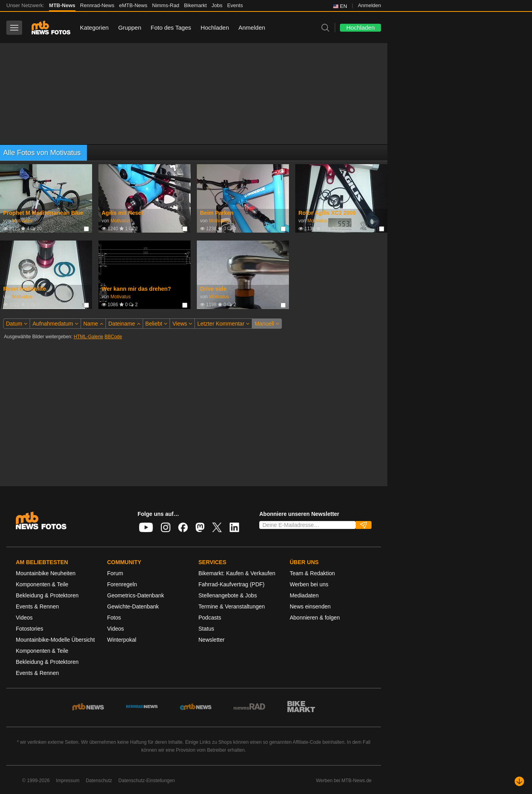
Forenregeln (122, 584)
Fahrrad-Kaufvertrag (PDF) (231, 584)
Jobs (217, 5)
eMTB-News (133, 5)
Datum (17, 324)
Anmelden (369, 5)
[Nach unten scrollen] (519, 781)
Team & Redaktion (312, 573)
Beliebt (157, 324)
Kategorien (94, 27)
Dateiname (124, 324)
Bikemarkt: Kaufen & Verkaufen (237, 573)
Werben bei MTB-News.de (344, 781)
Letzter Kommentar (223, 324)
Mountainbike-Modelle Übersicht (55, 640)
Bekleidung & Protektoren (47, 595)
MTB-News (62, 5)
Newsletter (211, 640)
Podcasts (210, 618)
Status (206, 629)
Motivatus (22, 221)
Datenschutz (99, 781)
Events (235, 5)
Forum (115, 573)
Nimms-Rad (166, 5)
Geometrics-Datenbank (136, 595)
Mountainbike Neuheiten (46, 573)
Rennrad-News (97, 5)
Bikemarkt (195, 5)
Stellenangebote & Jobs (228, 595)
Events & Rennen (37, 606)
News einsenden (310, 606)
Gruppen (130, 27)
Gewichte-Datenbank (133, 606)
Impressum (68, 781)
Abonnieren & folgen (315, 618)
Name (93, 324)
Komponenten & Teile (42, 584)
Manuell (267, 324)
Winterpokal (122, 640)
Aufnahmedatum (55, 324)
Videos (24, 618)
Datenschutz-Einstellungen (147, 781)
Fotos (114, 618)
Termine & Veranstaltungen (232, 606)
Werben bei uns (309, 584)
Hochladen (215, 27)
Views (182, 324)
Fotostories (29, 629)
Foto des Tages (171, 27)
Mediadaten (304, 595)
